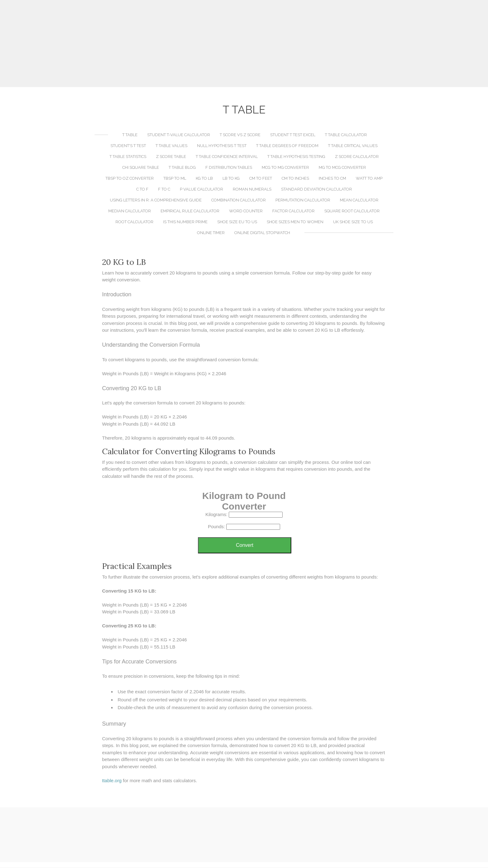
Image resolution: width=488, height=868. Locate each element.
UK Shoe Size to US (353, 222)
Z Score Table (171, 157)
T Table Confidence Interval (227, 157)
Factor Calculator (293, 211)
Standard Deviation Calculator (317, 189)
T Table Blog (182, 168)
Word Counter (246, 211)
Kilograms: (216, 515)
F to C (164, 189)
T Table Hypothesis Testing (296, 157)
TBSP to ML (175, 179)
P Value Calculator (202, 189)
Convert (245, 545)
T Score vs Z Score (240, 135)
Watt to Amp (369, 179)
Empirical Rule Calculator (190, 211)
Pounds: (216, 527)
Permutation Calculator (303, 200)
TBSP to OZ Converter (130, 179)
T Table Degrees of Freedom (287, 146)
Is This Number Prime (185, 222)
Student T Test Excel (293, 135)
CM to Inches (295, 179)
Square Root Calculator (352, 211)
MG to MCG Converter (342, 168)
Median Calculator (130, 211)
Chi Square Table (141, 168)
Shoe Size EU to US (237, 222)
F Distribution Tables (229, 168)
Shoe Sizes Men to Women (295, 222)
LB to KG (231, 179)
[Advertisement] (244, 44)
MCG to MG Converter (285, 168)
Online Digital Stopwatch (262, 233)
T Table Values (171, 146)
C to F (142, 189)
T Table (130, 135)
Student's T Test (128, 146)
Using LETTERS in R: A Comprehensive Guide (156, 200)
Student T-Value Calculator (179, 135)
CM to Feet (261, 179)
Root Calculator (134, 222)
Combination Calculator (239, 200)
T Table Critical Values (353, 146)
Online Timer (211, 233)
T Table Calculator (346, 135)
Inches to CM (332, 179)
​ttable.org (112, 781)
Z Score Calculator (357, 157)
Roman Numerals (252, 189)
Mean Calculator (359, 200)
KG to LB (204, 179)
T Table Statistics (128, 157)
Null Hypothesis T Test (222, 146)
